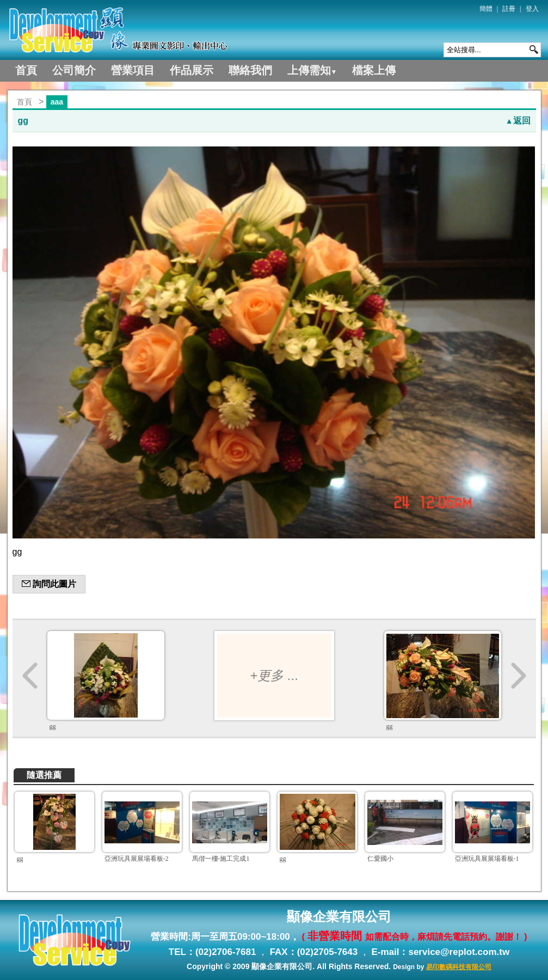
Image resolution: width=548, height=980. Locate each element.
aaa (57, 102)
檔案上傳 (374, 70)
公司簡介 (74, 70)
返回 (518, 121)
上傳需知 (312, 70)
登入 (532, 9)
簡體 (486, 9)
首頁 (26, 70)
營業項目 (133, 70)
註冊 (509, 9)
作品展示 (192, 70)
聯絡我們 (250, 70)
